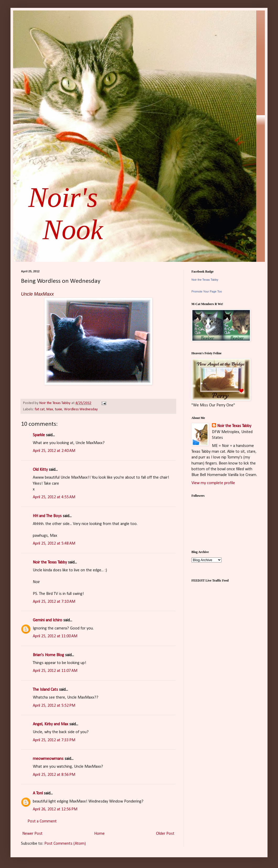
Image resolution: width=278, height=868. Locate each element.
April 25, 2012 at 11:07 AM (55, 671)
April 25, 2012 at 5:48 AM (54, 544)
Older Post (165, 834)
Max (50, 409)
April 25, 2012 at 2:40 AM (54, 451)
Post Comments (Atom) (65, 844)
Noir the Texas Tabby (50, 562)
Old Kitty (40, 470)
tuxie (58, 409)
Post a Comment (42, 821)
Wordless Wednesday (81, 409)
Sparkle (39, 435)
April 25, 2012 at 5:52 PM (54, 706)
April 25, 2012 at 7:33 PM (54, 740)
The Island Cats (45, 690)
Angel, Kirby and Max (50, 724)
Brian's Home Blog (48, 655)
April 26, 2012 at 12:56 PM (55, 809)
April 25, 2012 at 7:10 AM (54, 602)
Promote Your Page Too (207, 291)
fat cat (40, 409)
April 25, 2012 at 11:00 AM (55, 636)
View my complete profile (213, 483)
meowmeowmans (48, 759)
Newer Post (32, 834)
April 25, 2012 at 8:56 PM (54, 775)
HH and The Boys (47, 516)
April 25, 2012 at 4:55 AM (54, 497)
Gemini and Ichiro (47, 620)
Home (99, 834)
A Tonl (38, 793)
